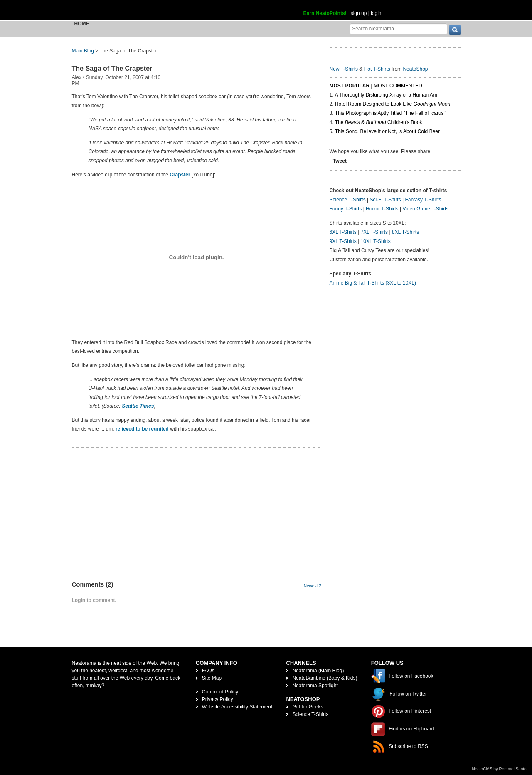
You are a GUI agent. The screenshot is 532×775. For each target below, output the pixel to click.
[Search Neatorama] (399, 28)
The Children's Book (379, 122)
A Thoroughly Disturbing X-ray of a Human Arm (387, 95)
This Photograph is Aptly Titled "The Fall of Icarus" (390, 113)
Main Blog (83, 51)
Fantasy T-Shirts (423, 200)
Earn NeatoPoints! (325, 13)
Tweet (340, 161)
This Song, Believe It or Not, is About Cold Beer (387, 131)
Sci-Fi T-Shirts (385, 200)
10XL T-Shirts (376, 241)
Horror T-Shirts (382, 209)
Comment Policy (220, 692)
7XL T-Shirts (374, 232)
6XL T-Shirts (343, 232)
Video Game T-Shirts (425, 209)
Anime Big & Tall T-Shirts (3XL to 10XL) (373, 283)
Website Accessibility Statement (237, 707)
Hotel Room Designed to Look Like (393, 104)
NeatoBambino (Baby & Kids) (325, 678)
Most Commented (398, 86)
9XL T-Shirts (343, 241)
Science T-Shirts (348, 200)
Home (82, 24)
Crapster (180, 175)
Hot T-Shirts (377, 69)
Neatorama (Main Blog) (318, 671)
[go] (455, 30)
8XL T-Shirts (405, 232)
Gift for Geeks (308, 707)
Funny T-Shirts (346, 209)
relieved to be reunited (142, 429)
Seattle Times (138, 406)
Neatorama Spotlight (315, 686)
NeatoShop (415, 69)
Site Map (212, 678)
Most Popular (350, 86)
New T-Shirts (344, 69)
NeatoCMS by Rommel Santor (500, 769)
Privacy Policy (218, 699)
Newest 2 (313, 586)
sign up (359, 13)
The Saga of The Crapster (112, 68)
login (376, 13)
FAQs (208, 671)
